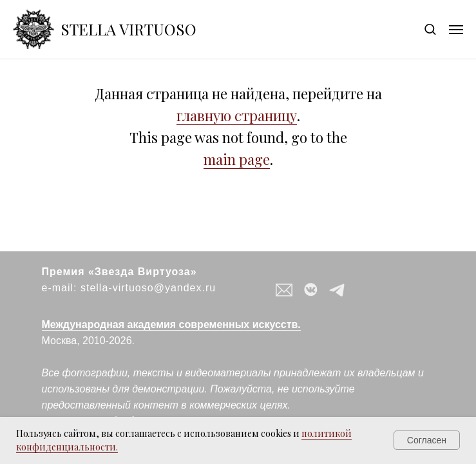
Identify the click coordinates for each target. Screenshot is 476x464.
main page (237, 159)
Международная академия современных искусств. (171, 324)
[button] (430, 29)
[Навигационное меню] (456, 30)
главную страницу (237, 115)
